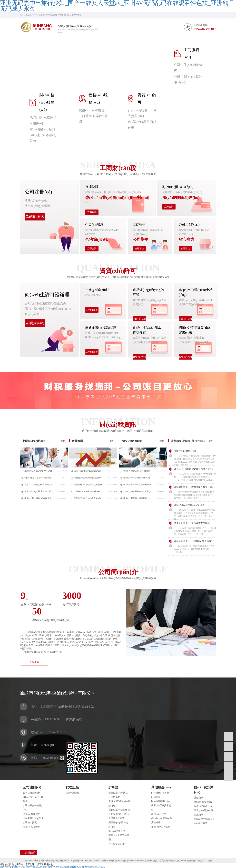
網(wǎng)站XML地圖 (202, 861)
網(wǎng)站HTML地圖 (180, 861)
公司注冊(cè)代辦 (32, 793)
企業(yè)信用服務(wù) (119, 814)
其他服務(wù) (161, 787)
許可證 (113, 787)
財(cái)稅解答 (201, 823)
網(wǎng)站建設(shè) (162, 818)
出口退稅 (156, 797)
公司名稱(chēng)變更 (33, 818)
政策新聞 (199, 815)
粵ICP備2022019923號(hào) (97, 861)
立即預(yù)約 (35, 323)
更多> (63, 441)
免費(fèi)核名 (35, 217)
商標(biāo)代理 (159, 814)
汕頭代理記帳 (73, 793)
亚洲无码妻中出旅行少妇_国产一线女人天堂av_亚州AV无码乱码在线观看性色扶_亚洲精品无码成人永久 (53, 867)
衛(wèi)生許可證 (117, 831)
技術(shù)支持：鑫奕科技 (156, 861)
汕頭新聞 (199, 798)
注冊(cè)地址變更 (32, 814)
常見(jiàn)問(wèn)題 (204, 810)
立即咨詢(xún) (92, 213)
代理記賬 (72, 787)
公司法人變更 (30, 823)
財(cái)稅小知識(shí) (204, 819)
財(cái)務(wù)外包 (160, 793)
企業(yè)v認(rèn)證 (161, 827)
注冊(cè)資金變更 (32, 827)
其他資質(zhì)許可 (118, 844)
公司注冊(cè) (32, 787)
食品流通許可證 (117, 818)
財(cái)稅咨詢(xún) (160, 801)
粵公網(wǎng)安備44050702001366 (127, 861)
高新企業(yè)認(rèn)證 (119, 810)
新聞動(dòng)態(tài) (204, 802)
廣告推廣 (156, 823)
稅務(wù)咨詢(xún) (203, 806)
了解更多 (34, 662)
